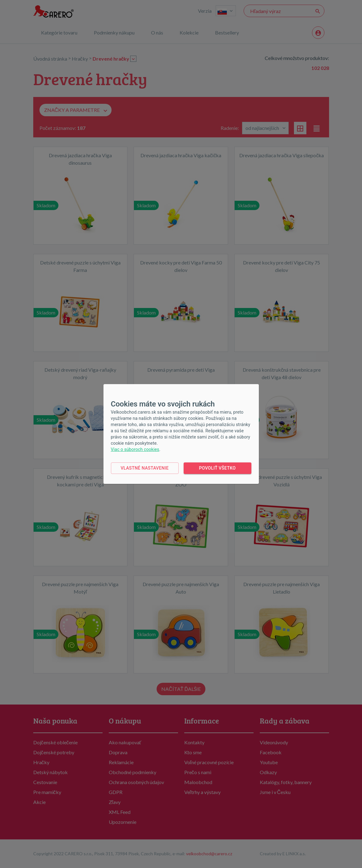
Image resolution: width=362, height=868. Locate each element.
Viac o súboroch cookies (135, 449)
